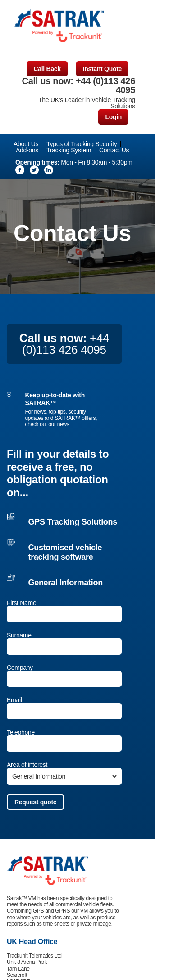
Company (20, 668)
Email (14, 700)
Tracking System (69, 150)
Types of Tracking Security (82, 144)
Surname (19, 635)
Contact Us (114, 150)
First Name (21, 603)
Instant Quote (102, 69)
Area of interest (27, 765)
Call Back (47, 69)
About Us (26, 144)
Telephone (21, 732)
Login (113, 117)
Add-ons (27, 150)
